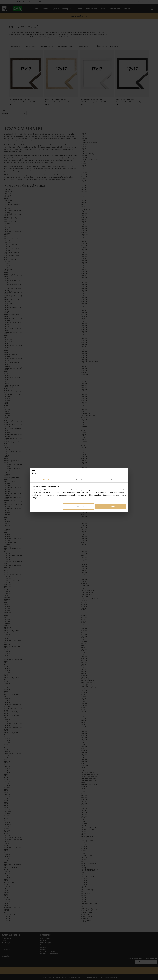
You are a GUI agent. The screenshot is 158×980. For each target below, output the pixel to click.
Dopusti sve (110, 506)
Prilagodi (79, 506)
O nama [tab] (112, 479)
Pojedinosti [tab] (79, 479)
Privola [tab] (46, 479)
